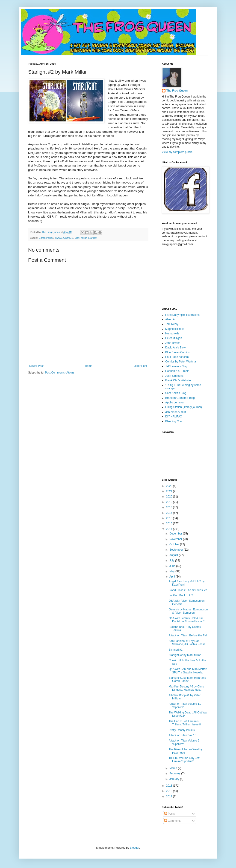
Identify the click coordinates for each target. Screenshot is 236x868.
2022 (170, 486)
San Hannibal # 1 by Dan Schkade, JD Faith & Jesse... (188, 643)
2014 (170, 529)
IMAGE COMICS (64, 238)
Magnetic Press (175, 329)
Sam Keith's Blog (176, 393)
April (173, 577)
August (174, 555)
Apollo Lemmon (175, 402)
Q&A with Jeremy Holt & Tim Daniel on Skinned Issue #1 (187, 620)
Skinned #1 (176, 650)
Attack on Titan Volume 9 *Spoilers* (184, 742)
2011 (170, 796)
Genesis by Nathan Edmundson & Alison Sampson (188, 611)
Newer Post (36, 366)
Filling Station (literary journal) (184, 407)
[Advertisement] (185, 276)
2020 (170, 497)
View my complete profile (177, 152)
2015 (170, 523)
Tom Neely (172, 324)
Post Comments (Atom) (59, 373)
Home (89, 366)
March (174, 768)
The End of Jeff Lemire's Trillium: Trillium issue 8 (185, 723)
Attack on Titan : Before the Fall (188, 635)
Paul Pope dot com (177, 357)
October (175, 544)
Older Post (140, 366)
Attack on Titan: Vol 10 (182, 735)
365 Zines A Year (176, 412)
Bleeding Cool (174, 421)
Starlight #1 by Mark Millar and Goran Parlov (187, 679)
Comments (173, 821)
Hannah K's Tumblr (177, 371)
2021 (170, 491)
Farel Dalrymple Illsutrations (182, 315)
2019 (170, 502)
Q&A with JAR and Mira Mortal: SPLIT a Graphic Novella (188, 671)
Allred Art (171, 319)
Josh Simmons (174, 376)
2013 (170, 786)
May (172, 571)
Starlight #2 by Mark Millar (185, 655)
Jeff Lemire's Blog (176, 366)
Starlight (93, 238)
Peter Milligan (174, 338)
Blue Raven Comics (177, 352)
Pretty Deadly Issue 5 (182, 730)
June (173, 566)
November (176, 539)
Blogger (134, 848)
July (172, 560)
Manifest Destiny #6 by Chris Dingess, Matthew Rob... (186, 688)
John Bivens (173, 343)
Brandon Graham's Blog (180, 398)
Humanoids (172, 333)
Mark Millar (81, 238)
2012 (170, 791)
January (175, 779)
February (175, 773)
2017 (170, 513)
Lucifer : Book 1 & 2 (181, 595)
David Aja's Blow (175, 348)
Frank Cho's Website (178, 380)
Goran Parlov (46, 238)
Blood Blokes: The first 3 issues (188, 590)
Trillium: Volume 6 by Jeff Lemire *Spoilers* (184, 760)
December (176, 534)
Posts (170, 814)
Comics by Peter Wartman (181, 362)
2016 (170, 518)
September (177, 550)
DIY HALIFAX (174, 417)
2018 (170, 507)
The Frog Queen (177, 91)
